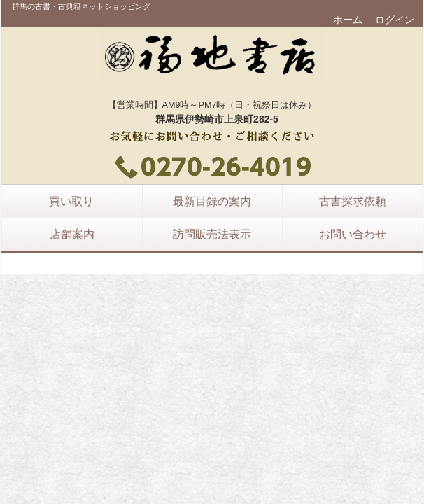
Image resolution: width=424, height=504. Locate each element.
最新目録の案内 (212, 201)
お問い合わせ (353, 234)
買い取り (71, 201)
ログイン (395, 20)
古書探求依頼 (353, 201)
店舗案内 (72, 234)
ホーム (348, 20)
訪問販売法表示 (212, 234)
